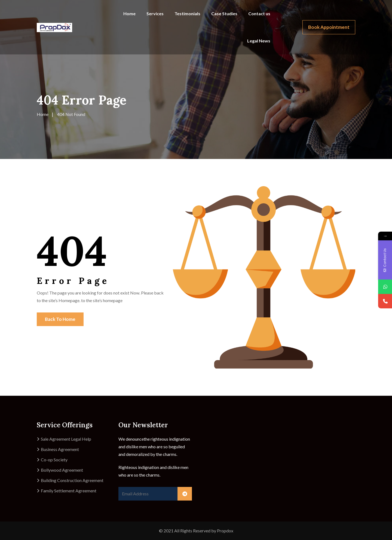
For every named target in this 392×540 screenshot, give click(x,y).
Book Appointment (329, 27)
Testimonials (187, 13)
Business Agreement (60, 449)
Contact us (259, 13)
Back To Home (60, 319)
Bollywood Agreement (62, 470)
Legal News (259, 41)
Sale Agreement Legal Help (66, 439)
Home (129, 13)
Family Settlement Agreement (69, 491)
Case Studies (224, 13)
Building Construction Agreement (72, 480)
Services (155, 13)
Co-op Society (54, 460)
